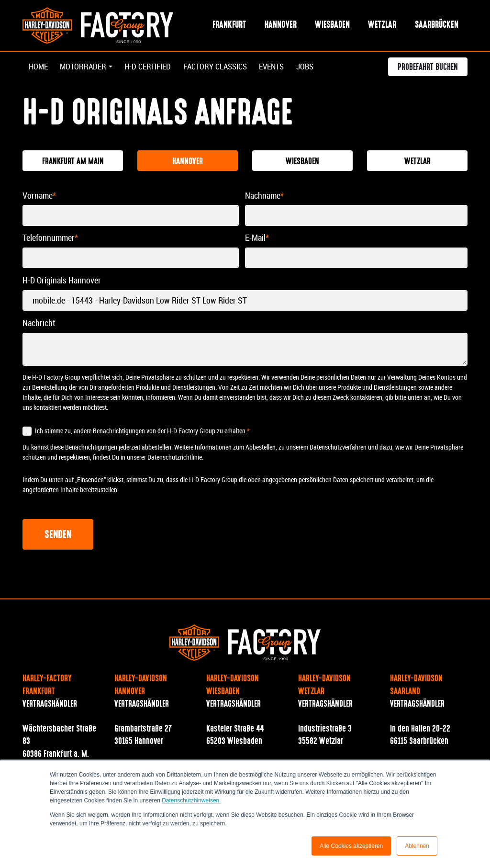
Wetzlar (382, 26)
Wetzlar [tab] (418, 162)
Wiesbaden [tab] (302, 162)
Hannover (281, 26)
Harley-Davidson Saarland (416, 686)
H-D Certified (154, 68)
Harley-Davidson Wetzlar (324, 686)
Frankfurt (229, 26)
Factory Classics (226, 68)
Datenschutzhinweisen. (191, 800)
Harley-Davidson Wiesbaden (233, 686)
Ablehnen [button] (417, 846)
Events (287, 68)
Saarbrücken (437, 26)
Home (39, 68)
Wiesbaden (332, 26)
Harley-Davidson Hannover (141, 686)
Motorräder (85, 68)
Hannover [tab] (188, 162)
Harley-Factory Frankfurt (47, 686)
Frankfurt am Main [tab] (73, 162)
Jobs (322, 68)
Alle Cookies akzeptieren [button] (351, 846)
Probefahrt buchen (428, 69)
